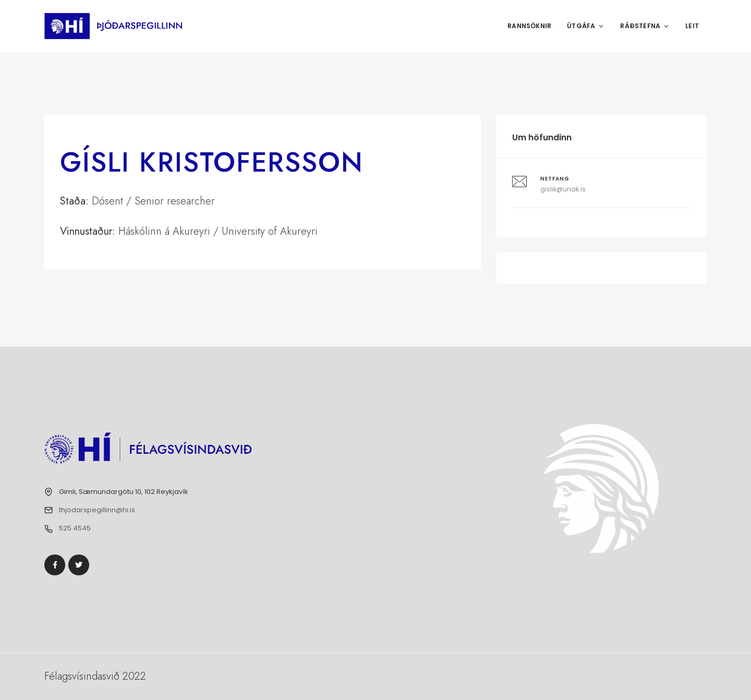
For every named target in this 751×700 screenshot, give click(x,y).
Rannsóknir (529, 26)
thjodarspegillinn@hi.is (97, 510)
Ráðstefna (645, 26)
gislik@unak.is (563, 189)
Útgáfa (586, 26)
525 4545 (75, 528)
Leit (692, 26)
